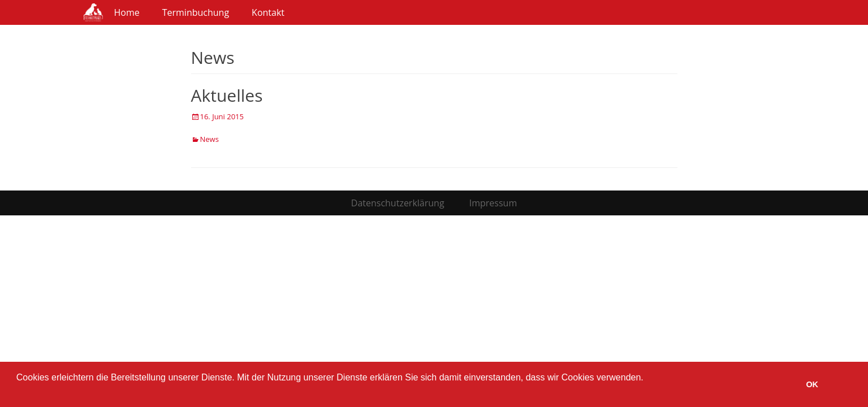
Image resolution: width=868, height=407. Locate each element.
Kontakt (268, 12)
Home (127, 12)
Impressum (493, 203)
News (210, 139)
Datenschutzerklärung (398, 203)
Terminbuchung (196, 12)
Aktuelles (227, 95)
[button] (18, 392)
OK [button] (812, 384)
